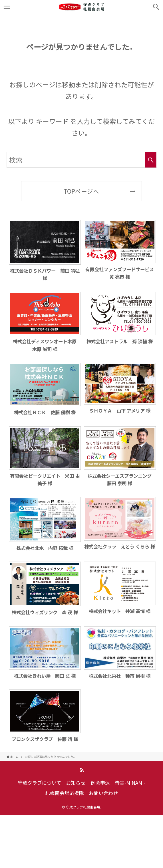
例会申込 (100, 783)
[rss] (82, 770)
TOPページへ (81, 191)
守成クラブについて (39, 783)
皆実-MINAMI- (130, 783)
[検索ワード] (81, 160)
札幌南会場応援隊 (65, 793)
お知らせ (76, 783)
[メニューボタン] (7, 7)
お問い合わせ (103, 793)
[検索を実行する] (151, 160)
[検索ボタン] (156, 7)
